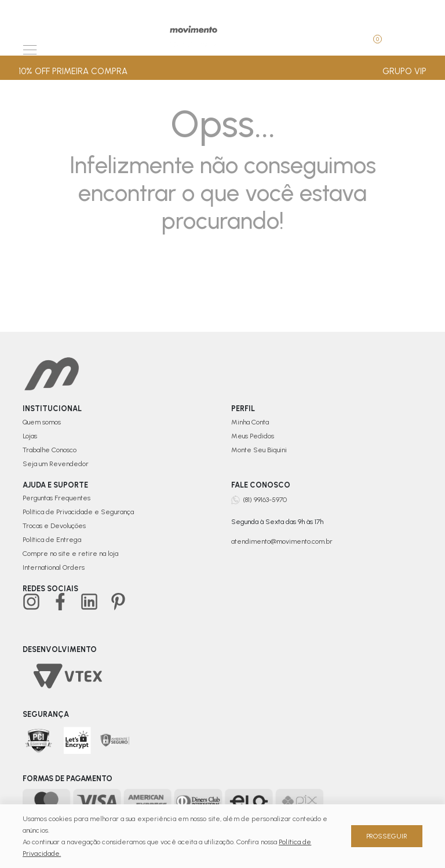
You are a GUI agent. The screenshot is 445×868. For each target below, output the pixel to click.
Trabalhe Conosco (50, 450)
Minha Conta (250, 422)
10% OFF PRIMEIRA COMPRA (73, 71)
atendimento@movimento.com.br (282, 541)
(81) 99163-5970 (265, 500)
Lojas (30, 436)
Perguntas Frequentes (56, 498)
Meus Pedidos (253, 436)
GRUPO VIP (404, 71)
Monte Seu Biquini (259, 450)
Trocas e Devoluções (54, 526)
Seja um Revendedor (56, 464)
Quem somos (42, 422)
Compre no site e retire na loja (70, 554)
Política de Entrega (52, 540)
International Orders (54, 567)
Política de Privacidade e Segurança (78, 512)
